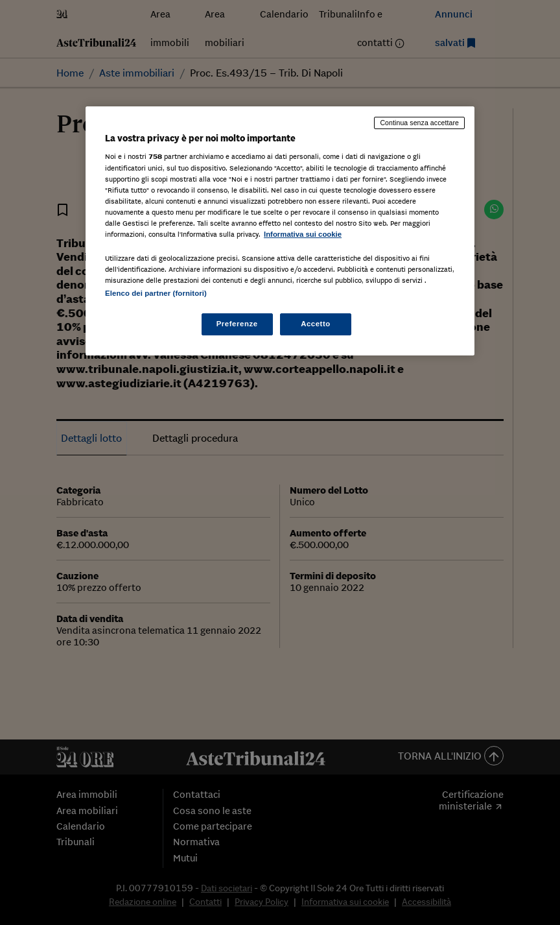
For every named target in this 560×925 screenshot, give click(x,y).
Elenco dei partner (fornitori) (156, 293)
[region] (280, 231)
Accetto (316, 324)
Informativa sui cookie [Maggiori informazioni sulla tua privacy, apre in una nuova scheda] (303, 234)
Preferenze (237, 324)
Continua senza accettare (419, 123)
